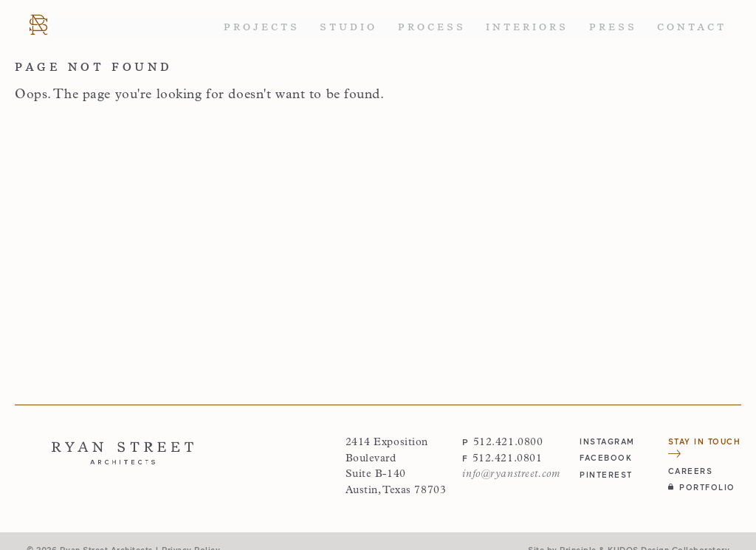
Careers (691, 471)
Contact (692, 27)
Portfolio (702, 487)
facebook (606, 457)
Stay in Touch (705, 447)
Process (432, 27)
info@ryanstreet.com (511, 474)
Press (613, 27)
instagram (607, 441)
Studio (348, 27)
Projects (262, 27)
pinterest (606, 474)
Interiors (527, 27)
